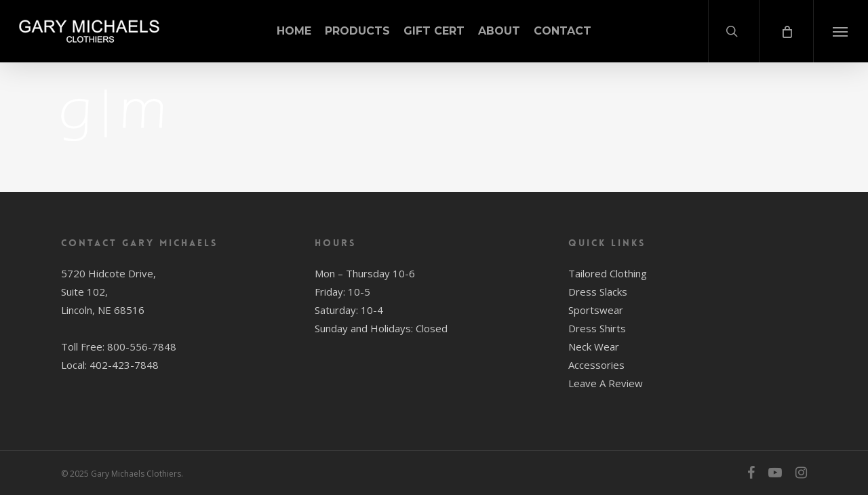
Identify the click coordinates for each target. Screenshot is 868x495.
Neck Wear (594, 346)
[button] (841, 31)
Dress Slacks (598, 292)
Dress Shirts (597, 328)
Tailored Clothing (608, 273)
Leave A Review (606, 383)
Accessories (596, 365)
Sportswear (596, 310)
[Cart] (786, 31)
